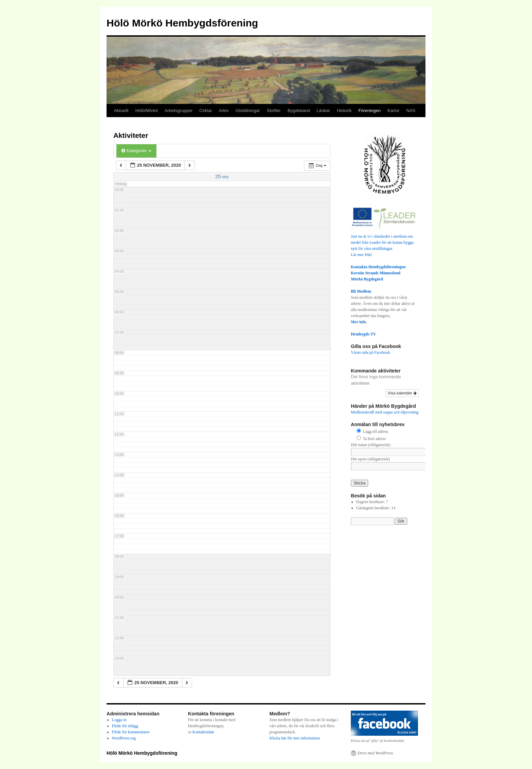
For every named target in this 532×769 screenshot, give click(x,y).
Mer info (358, 322)
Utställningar (248, 111)
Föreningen (369, 111)
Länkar (323, 111)
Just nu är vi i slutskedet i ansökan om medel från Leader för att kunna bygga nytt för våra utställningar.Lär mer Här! (385, 242)
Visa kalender (402, 393)
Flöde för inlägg (125, 726)
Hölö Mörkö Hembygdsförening (182, 23)
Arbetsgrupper (178, 111)
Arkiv (224, 111)
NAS (411, 111)
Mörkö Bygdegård (367, 279)
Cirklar (206, 111)
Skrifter (274, 111)
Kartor (393, 111)
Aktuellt (121, 111)
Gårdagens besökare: (374, 508)
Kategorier (136, 151)
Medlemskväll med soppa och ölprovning (385, 412)
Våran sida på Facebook (370, 352)
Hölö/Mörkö (147, 111)
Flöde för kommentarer (131, 732)
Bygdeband (299, 111)
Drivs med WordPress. (376, 753)
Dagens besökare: (371, 502)
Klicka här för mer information (295, 738)
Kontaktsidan (203, 732)
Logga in (119, 720)
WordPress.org (124, 738)
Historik (344, 111)
